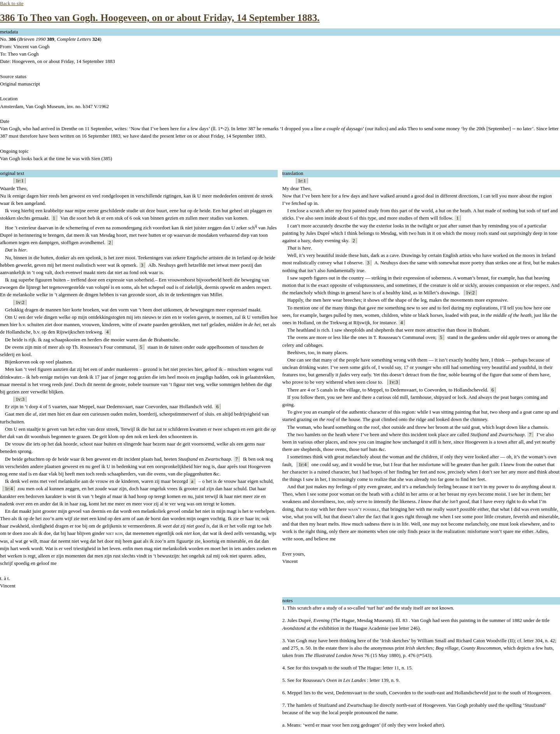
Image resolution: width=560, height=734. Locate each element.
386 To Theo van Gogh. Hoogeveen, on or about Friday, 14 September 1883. (160, 18)
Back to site (12, 3)
